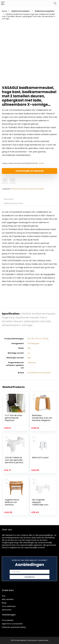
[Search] (55, 3)
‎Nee (29, 358)
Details (41, 163)
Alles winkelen (8, 599)
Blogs (4, 603)
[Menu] (3, 3)
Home (4, 11)
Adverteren (7, 610)
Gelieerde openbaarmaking (14, 627)
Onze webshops (9, 606)
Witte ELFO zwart (40, 458)
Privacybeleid (8, 620)
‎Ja (29, 353)
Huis (4, 596)
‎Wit (29, 348)
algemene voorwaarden (12, 624)
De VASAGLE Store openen (39, 373)
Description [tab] (9, 199)
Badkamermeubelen (21, 11)
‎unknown (32, 363)
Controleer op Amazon (29, 171)
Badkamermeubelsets (45, 11)
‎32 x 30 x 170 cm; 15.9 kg (38, 339)
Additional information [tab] (14, 203)
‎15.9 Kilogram (33, 343)
